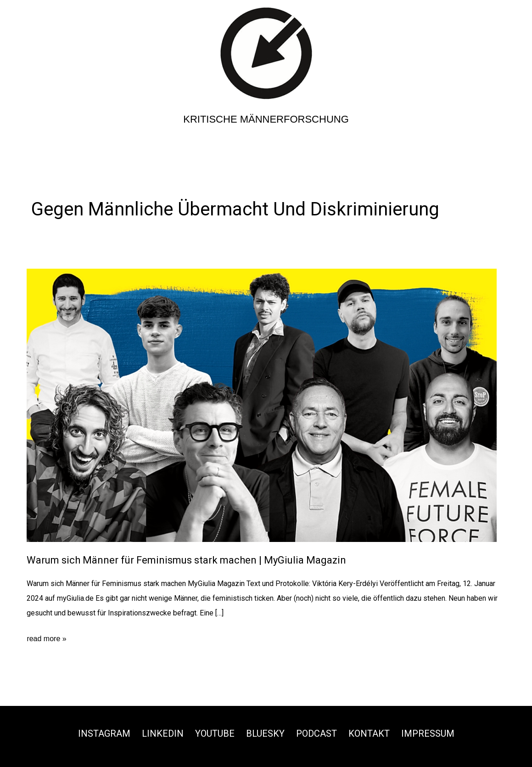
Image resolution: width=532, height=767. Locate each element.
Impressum (428, 733)
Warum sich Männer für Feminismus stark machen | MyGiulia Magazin (186, 560)
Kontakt (369, 733)
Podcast (316, 733)
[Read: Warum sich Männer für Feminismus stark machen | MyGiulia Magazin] (262, 405)
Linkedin (163, 733)
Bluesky (265, 733)
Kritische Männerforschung (266, 119)
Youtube (215, 733)
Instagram (104, 733)
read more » (46, 639)
